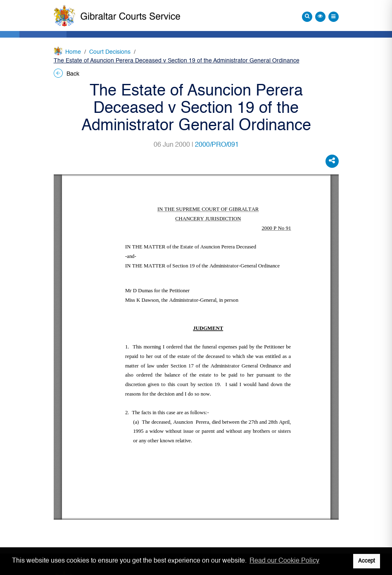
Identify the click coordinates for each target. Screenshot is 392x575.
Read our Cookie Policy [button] (284, 561)
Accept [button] (367, 561)
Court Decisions (110, 52)
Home (73, 52)
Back (67, 74)
